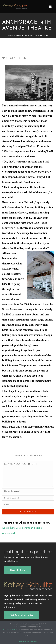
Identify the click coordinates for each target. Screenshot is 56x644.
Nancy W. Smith (11, 630)
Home (11, 36)
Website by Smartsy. (28, 642)
